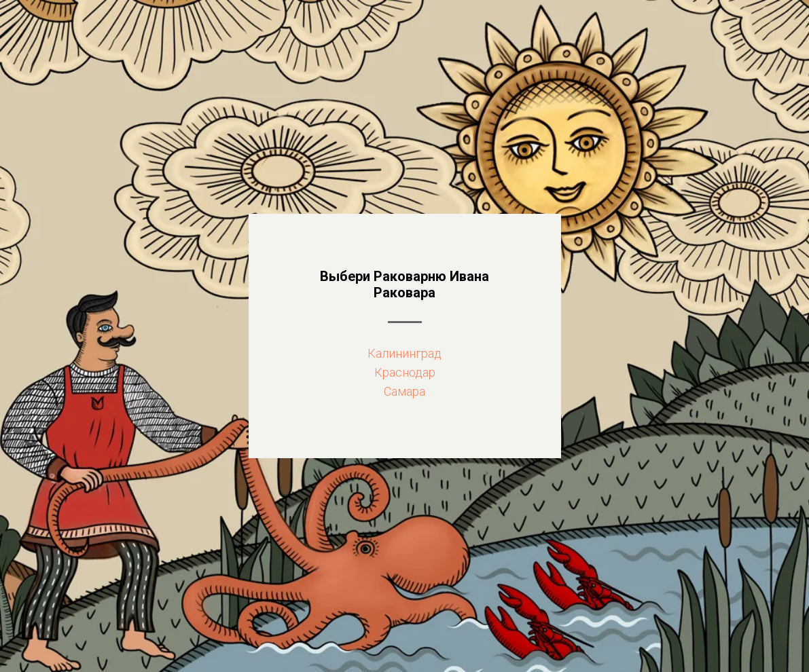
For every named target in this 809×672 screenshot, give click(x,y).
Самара (404, 391)
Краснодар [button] (405, 372)
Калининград (404, 353)
